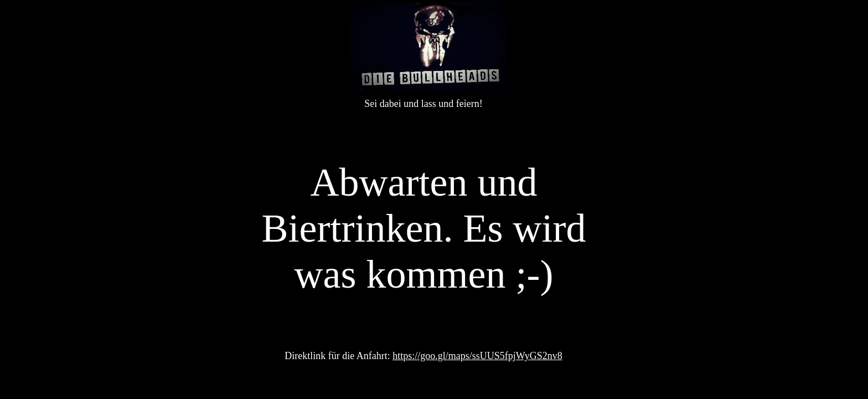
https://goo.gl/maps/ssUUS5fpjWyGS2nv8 (477, 356)
